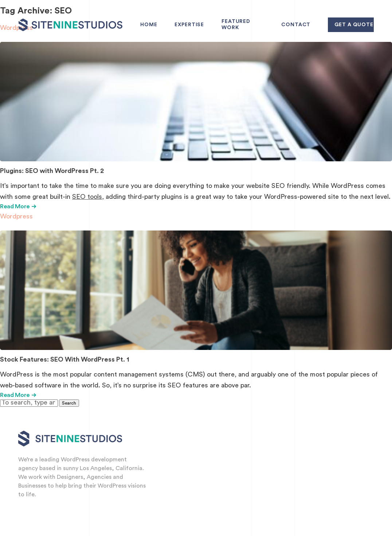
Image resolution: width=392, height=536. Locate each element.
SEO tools (87, 197)
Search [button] (69, 403)
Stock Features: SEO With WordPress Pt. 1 (65, 359)
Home (149, 25)
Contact (296, 25)
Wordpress (16, 216)
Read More (18, 206)
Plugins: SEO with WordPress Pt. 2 (52, 171)
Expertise (189, 25)
